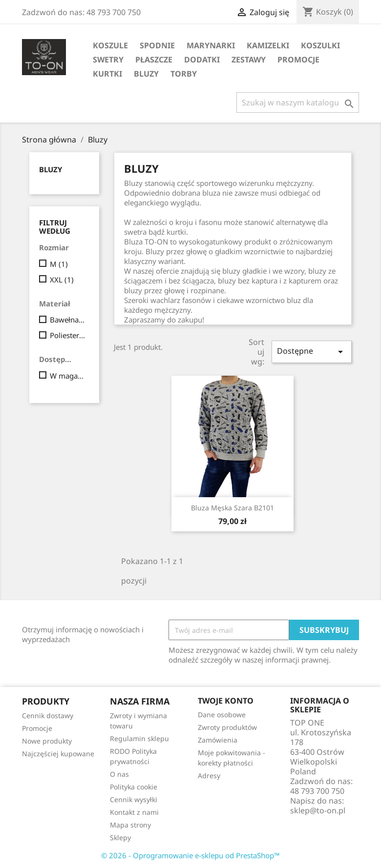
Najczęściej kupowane (58, 754)
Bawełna (68, 320)
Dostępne (312, 352)
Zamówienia (218, 740)
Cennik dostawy (48, 716)
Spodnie (157, 45)
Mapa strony (130, 825)
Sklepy (120, 838)
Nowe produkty (47, 741)
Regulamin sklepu (139, 738)
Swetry (108, 60)
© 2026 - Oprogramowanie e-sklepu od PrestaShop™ (190, 855)
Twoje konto (226, 701)
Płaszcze (154, 60)
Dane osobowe (222, 715)
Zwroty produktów (227, 727)
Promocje (298, 60)
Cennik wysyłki (134, 799)
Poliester (68, 335)
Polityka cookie (134, 787)
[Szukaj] (298, 102)
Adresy (209, 776)
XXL (62, 280)
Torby (184, 74)
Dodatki (202, 60)
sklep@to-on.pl (318, 810)
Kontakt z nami (134, 812)
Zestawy (249, 60)
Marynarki (211, 45)
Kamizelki (268, 45)
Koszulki (320, 45)
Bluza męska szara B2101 (233, 508)
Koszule (110, 45)
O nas (119, 774)
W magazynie (68, 376)
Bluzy (146, 74)
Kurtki (107, 74)
